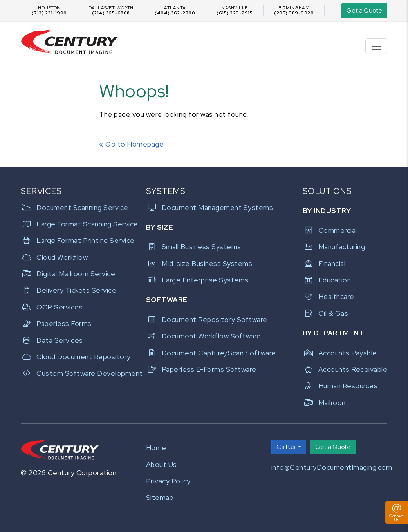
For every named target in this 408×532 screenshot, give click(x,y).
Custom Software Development (79, 373)
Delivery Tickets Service (69, 290)
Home (156, 448)
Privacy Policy (168, 481)
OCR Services (52, 307)
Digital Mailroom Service (68, 274)
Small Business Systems (194, 247)
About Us (162, 464)
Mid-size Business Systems (199, 263)
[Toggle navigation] (376, 46)
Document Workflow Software (204, 336)
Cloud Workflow (54, 257)
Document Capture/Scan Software (211, 353)
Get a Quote (364, 10)
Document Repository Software (207, 319)
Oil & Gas (326, 313)
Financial (324, 263)
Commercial (330, 230)
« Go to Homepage (131, 144)
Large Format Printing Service (78, 240)
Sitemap (160, 497)
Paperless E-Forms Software (201, 369)
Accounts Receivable (345, 369)
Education (327, 280)
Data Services (52, 340)
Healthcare (329, 296)
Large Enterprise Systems (197, 280)
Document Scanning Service (75, 207)
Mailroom (325, 403)
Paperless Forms (56, 323)
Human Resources (340, 386)
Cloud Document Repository (76, 357)
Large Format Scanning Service (79, 224)
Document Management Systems (210, 207)
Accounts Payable (340, 353)
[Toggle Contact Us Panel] (397, 512)
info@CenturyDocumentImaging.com (332, 467)
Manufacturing (334, 247)
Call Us (286, 447)
